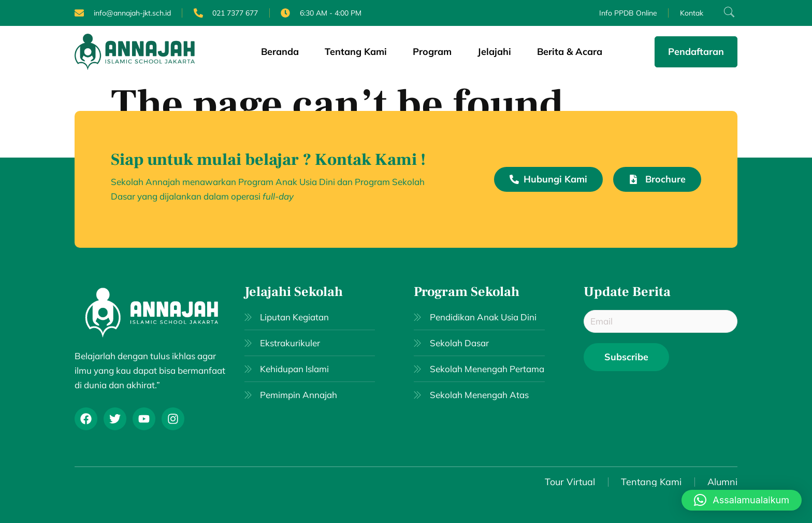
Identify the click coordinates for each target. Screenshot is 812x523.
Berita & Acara (570, 52)
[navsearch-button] (724, 13)
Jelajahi (494, 52)
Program (432, 52)
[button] (742, 500)
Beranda (280, 52)
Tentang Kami (356, 52)
